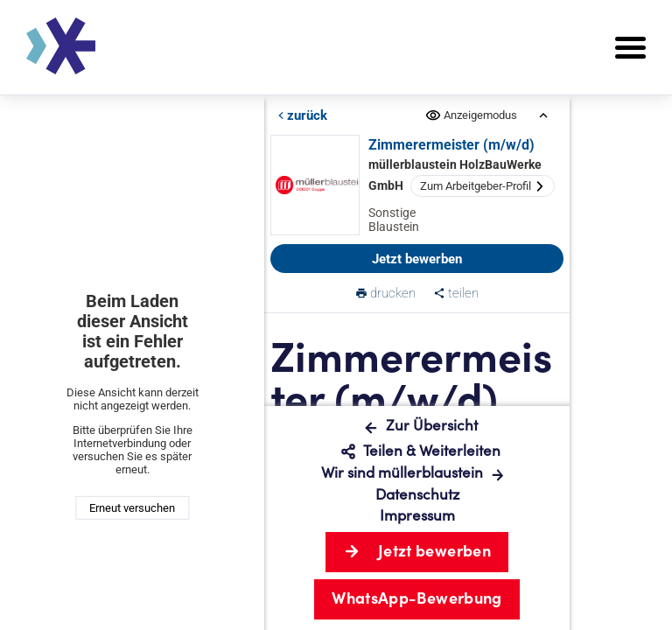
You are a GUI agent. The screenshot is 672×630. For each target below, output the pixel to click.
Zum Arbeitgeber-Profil (483, 186)
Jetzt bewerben (417, 259)
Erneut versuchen (132, 508)
